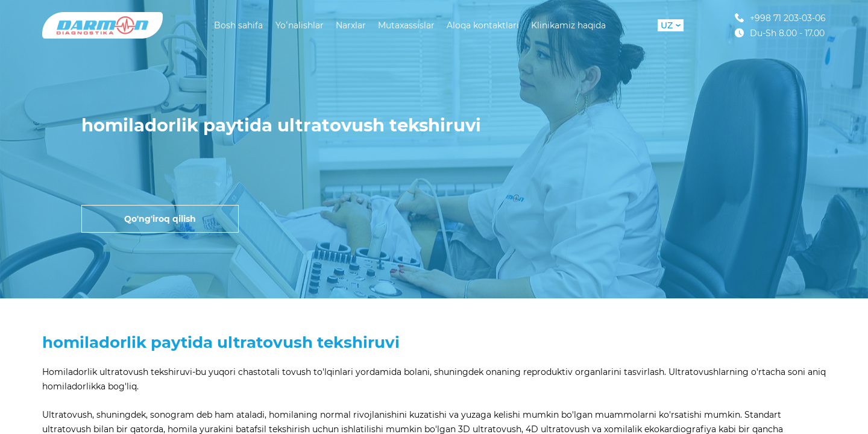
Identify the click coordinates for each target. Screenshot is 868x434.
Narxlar (351, 25)
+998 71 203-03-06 (780, 18)
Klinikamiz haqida (568, 25)
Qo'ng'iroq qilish (160, 219)
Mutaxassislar (406, 25)
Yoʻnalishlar (300, 25)
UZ (671, 25)
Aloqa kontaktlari (483, 25)
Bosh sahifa (238, 25)
